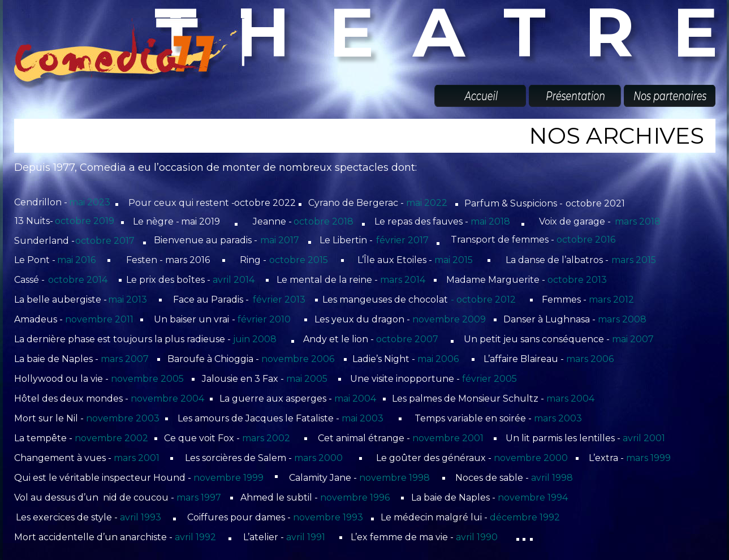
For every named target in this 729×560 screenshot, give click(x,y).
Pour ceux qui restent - (183, 203)
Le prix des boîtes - (169, 280)
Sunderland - (46, 241)
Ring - (254, 260)
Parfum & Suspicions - (515, 203)
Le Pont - (36, 260)
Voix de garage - (576, 221)
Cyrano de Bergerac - (357, 203)
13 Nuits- (35, 221)
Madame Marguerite (493, 280)
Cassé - (31, 280)
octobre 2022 (265, 203)
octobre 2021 (595, 203)
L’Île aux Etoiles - (396, 260)
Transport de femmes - (504, 240)
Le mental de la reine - (328, 280)
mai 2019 (200, 221)
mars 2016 (187, 260)
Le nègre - (157, 221)
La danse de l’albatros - (558, 260)
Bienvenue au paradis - (207, 240)
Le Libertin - (347, 240)
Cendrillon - (42, 202)
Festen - (146, 260)
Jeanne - (273, 221)
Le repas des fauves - (422, 221)
